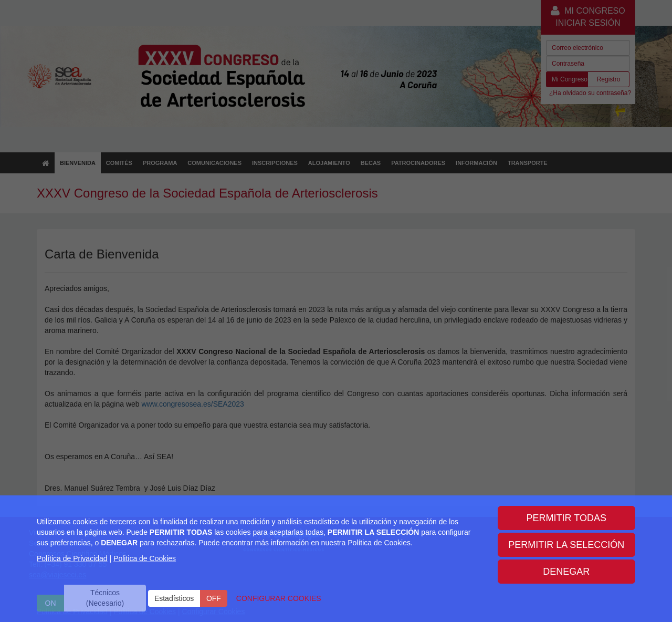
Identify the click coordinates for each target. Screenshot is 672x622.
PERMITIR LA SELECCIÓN (566, 545)
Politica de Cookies (145, 558)
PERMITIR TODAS (566, 518)
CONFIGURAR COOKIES (279, 598)
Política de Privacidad (72, 558)
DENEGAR (566, 572)
